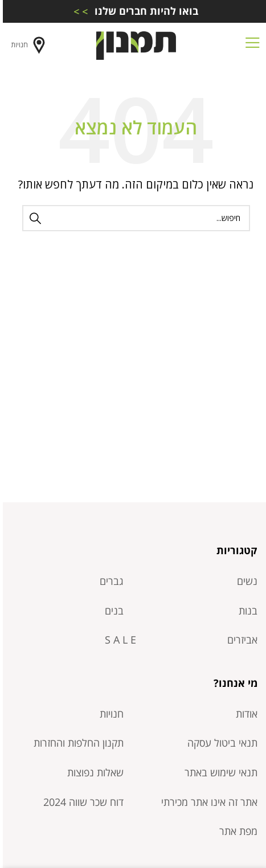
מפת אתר (236, 831)
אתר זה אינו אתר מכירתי (206, 802)
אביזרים (240, 640)
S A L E (118, 640)
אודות (244, 714)
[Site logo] (133, 44)
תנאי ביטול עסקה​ (220, 743)
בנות (245, 611)
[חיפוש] (133, 218)
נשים (244, 581)
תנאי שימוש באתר (218, 772)
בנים (111, 611)
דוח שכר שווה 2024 (81, 802)
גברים (109, 581)
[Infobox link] (133, 11)
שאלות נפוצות (93, 772)
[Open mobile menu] (249, 46)
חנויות (27, 45)
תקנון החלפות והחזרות (76, 743)
